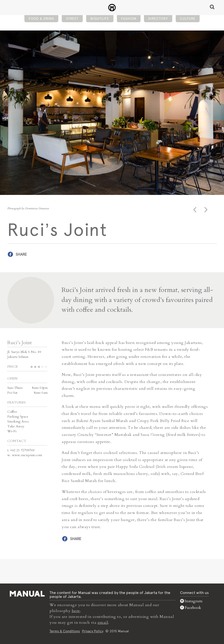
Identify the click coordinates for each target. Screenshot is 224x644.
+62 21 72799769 (22, 450)
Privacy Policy (93, 631)
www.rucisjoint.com (27, 455)
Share (21, 254)
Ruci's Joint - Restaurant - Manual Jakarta (112, 8)
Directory (158, 19)
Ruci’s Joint (20, 343)
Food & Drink (41, 19)
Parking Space (18, 417)
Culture (188, 19)
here (76, 611)
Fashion (129, 19)
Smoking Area (18, 421)
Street (72, 19)
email (103, 623)
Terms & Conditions (65, 631)
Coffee (12, 412)
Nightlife (100, 19)
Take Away (16, 426)
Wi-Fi (12, 431)
